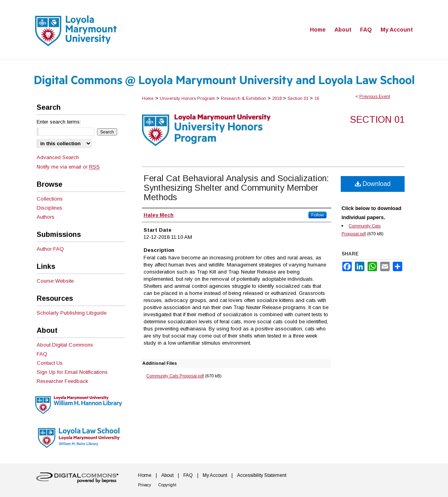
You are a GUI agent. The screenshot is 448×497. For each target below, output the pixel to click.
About (167, 475)
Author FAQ (50, 249)
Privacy (145, 485)
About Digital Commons (65, 345)
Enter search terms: (59, 122)
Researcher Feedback (63, 381)
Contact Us (50, 363)
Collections (50, 199)
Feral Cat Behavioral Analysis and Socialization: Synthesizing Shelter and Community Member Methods (236, 188)
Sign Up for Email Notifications (72, 372)
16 (317, 98)
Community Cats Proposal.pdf (175, 376)
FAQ (42, 354)
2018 (277, 98)
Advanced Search (58, 157)
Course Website (55, 281)
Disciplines (49, 208)
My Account (215, 475)
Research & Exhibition (244, 98)
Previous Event (375, 96)
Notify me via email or (68, 167)
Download (373, 184)
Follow (317, 215)
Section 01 (299, 98)
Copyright (167, 485)
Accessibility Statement (262, 475)
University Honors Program (188, 98)
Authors (46, 217)
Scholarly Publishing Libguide (72, 313)
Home (148, 98)
